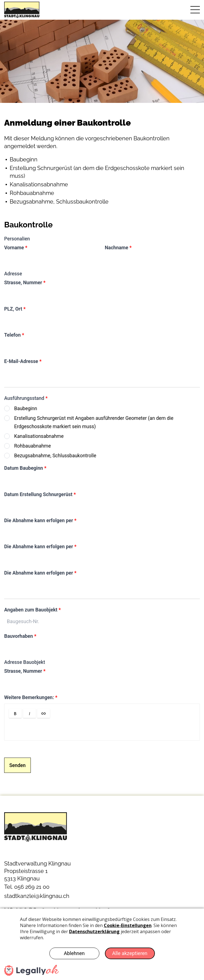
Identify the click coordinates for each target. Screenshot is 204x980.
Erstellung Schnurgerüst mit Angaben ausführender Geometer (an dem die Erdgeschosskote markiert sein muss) (94, 422)
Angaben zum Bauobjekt (32, 610)
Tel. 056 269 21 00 (27, 887)
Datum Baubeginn (25, 468)
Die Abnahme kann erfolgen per (40, 521)
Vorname (16, 248)
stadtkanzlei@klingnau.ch (37, 896)
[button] (15, 713)
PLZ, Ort (15, 309)
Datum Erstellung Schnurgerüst (40, 494)
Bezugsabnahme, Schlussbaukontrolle (55, 456)
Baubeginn (26, 408)
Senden (18, 765)
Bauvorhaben (20, 636)
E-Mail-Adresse (23, 361)
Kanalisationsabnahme (39, 436)
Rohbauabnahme (32, 446)
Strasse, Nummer (25, 283)
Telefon (14, 335)
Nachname (118, 248)
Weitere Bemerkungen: (31, 697)
